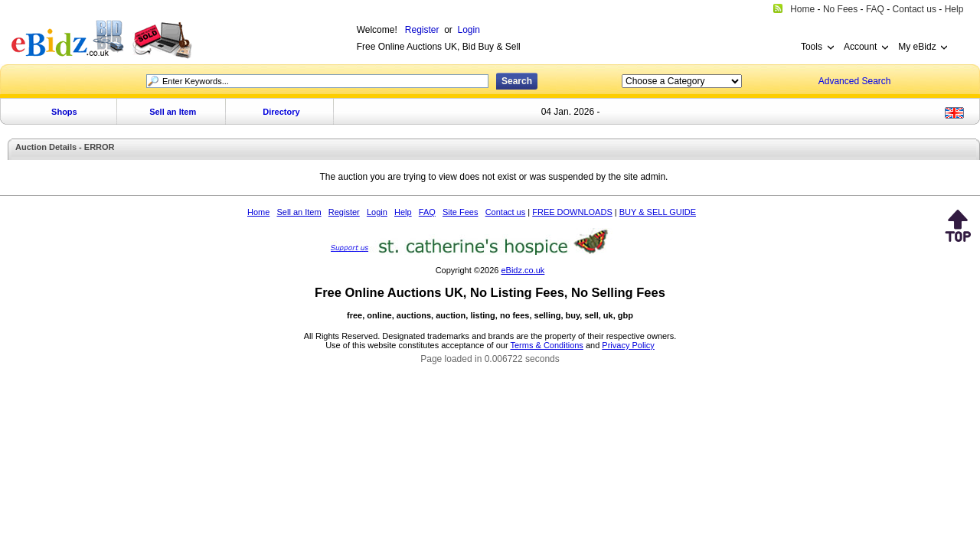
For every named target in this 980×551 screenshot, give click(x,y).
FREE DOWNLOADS (572, 212)
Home (258, 212)
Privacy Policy (628, 345)
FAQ (427, 212)
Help (403, 212)
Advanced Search (855, 81)
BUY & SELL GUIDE (658, 212)
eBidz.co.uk (523, 270)
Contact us (506, 212)
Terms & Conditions (547, 345)
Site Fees (460, 212)
